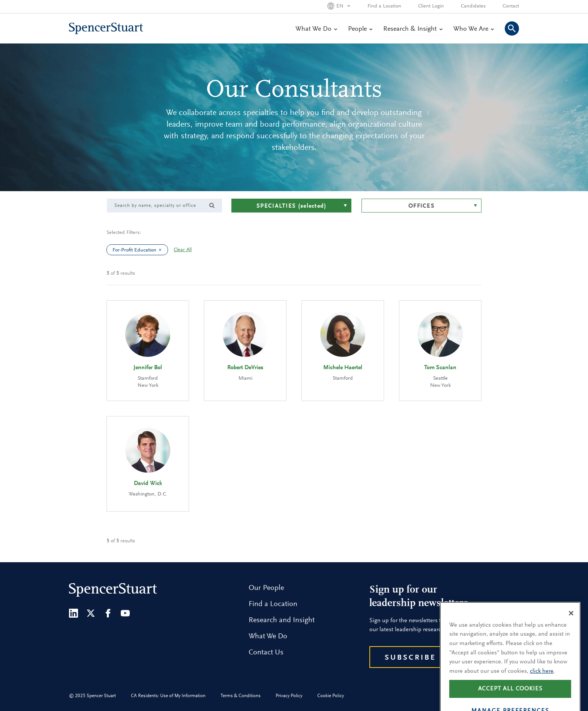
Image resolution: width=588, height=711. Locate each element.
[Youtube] (125, 613)
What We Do (316, 29)
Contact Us (266, 653)
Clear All (183, 250)
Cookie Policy (331, 696)
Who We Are (473, 29)
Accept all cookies (510, 700)
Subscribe (410, 658)
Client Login (431, 6)
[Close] (571, 624)
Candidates (473, 6)
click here (542, 682)
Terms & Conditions (241, 696)
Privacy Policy (289, 696)
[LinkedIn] (73, 613)
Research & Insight (413, 29)
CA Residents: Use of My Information (168, 696)
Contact (511, 6)
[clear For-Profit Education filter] (162, 250)
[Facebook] (108, 613)
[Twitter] (91, 613)
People (360, 29)
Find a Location (384, 6)
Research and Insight (282, 620)
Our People (266, 588)
